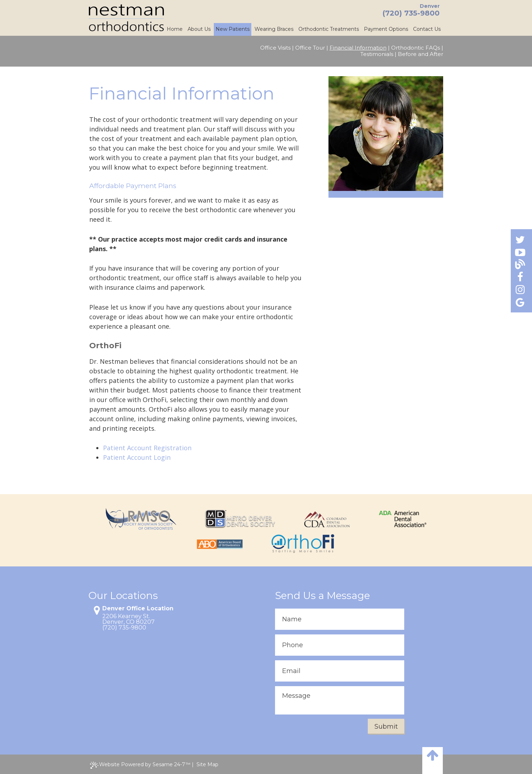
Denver (430, 6)
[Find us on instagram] (520, 289)
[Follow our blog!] (520, 264)
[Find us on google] (520, 302)
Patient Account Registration (147, 448)
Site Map (207, 764)
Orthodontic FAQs (416, 48)
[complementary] (481, 735)
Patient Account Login (137, 457)
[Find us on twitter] (520, 239)
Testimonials (377, 54)
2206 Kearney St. (126, 616)
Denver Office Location (138, 609)
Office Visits (275, 48)
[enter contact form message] (340, 700)
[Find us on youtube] (520, 252)
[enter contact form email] (340, 671)
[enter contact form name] (340, 619)
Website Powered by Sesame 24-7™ (140, 765)
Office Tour (310, 48)
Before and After (421, 54)
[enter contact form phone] (340, 645)
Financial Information (358, 48)
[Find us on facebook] (520, 277)
